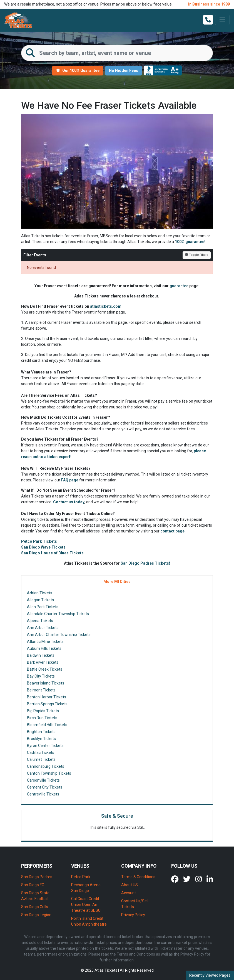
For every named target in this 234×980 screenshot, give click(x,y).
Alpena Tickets (40, 621)
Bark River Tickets (43, 662)
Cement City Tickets (45, 787)
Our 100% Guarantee (78, 70)
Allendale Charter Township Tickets (58, 614)
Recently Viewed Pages (210, 975)
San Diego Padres (37, 877)
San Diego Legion (36, 915)
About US (130, 885)
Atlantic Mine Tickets (45, 641)
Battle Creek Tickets (45, 669)
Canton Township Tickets (49, 773)
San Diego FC (33, 885)
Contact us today (69, 502)
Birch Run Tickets (42, 718)
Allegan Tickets (40, 600)
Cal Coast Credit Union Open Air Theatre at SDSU (86, 905)
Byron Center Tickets (45, 746)
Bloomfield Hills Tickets (47, 725)
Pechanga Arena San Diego (86, 888)
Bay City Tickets (41, 676)
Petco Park (81, 877)
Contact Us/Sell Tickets (135, 904)
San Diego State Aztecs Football (35, 896)
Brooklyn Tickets (41, 739)
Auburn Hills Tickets (44, 648)
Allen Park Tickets (43, 607)
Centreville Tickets (43, 794)
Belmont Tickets (41, 690)
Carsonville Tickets (43, 780)
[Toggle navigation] (222, 20)
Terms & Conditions (138, 877)
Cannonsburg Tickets (46, 766)
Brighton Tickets (41, 732)
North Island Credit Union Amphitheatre (89, 921)
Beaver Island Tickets (46, 683)
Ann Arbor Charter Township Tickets (59, 635)
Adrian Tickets (40, 593)
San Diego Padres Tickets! (145, 563)
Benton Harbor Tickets (47, 697)
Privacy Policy (133, 915)
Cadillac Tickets (41, 752)
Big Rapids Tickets (43, 711)
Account (129, 893)
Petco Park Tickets (39, 541)
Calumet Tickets (41, 759)
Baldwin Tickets (41, 655)
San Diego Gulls (35, 907)
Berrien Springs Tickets (47, 704)
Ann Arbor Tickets (43, 628)
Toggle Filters (197, 255)
